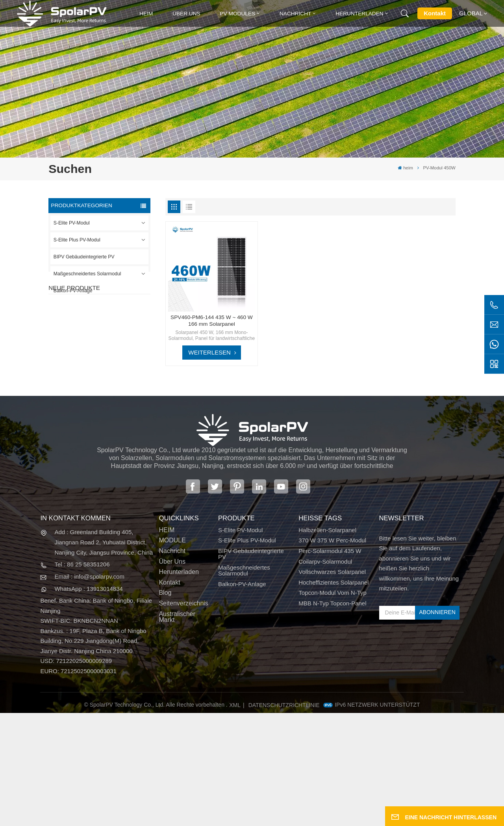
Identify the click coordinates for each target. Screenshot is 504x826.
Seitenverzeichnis (183, 717)
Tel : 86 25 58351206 (82, 678)
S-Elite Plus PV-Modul (77, 240)
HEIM (167, 643)
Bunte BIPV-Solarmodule (112, 455)
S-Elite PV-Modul (72, 223)
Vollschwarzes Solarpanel (332, 685)
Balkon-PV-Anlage (73, 291)
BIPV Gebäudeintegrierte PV (84, 257)
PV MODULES (237, 14)
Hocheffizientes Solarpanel (334, 696)
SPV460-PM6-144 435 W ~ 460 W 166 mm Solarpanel (212, 321)
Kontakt (435, 13)
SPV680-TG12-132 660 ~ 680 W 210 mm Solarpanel (114, 419)
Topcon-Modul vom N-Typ (333, 706)
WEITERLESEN (209, 352)
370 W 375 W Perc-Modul (332, 654)
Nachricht (296, 14)
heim (146, 14)
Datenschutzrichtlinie (284, 819)
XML (235, 819)
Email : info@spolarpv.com (89, 690)
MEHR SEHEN (106, 353)
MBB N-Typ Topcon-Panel (332, 717)
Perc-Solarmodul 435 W (330, 664)
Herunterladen (359, 14)
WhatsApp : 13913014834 (88, 702)
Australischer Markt (177, 730)
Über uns (186, 14)
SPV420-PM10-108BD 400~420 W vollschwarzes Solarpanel (113, 339)
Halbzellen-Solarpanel (327, 643)
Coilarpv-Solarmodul (325, 675)
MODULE (172, 654)
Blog (165, 706)
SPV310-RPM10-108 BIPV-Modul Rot (115, 379)
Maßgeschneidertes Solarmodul (87, 274)
